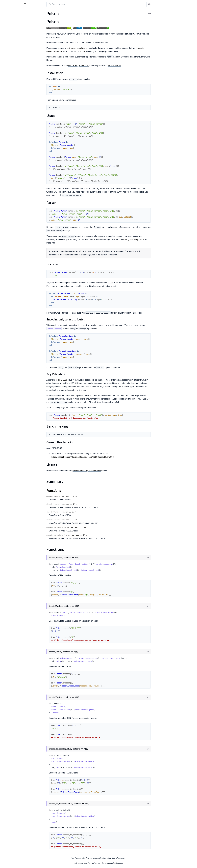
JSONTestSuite (133, 66)
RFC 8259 (92, 66)
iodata (82, 564)
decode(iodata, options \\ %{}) (80, 496)
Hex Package (95, 858)
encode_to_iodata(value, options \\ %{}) (85, 527)
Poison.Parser (8, 56)
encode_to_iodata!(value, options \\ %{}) (85, 535)
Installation (11, 25)
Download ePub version (136, 858)
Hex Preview (106, 858)
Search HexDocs (119, 858)
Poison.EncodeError (11, 68)
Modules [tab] (14, 12)
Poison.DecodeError (11, 64)
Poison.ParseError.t (88, 570)
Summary (8, 41)
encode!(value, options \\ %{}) (80, 520)
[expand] (35, 17)
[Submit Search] (68, 5)
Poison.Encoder (9, 52)
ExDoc (104, 863)
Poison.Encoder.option (131, 658)
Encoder (9, 33)
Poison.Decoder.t (82, 567)
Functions (8, 44)
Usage (9, 28)
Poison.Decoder (9, 49)
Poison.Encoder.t (86, 658)
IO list (102, 51)
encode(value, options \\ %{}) (80, 512)
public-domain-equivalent (103, 471)
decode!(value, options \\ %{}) (80, 504)
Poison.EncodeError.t (102, 661)
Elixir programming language (131, 863)
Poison (6, 3)
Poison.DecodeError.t (109, 570)
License (9, 38)
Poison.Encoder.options (106, 658)
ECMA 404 (102, 66)
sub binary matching (95, 48)
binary (75, 713)
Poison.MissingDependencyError (16, 71)
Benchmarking (12, 35)
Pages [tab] (5, 12)
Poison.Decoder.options (98, 564)
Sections (8, 21)
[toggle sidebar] (34, 4)
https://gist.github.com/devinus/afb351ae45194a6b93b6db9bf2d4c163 (101, 457)
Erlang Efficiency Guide (153, 239)
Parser (9, 30)
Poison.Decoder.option (122, 564)
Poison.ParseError (10, 75)
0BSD (117, 471)
